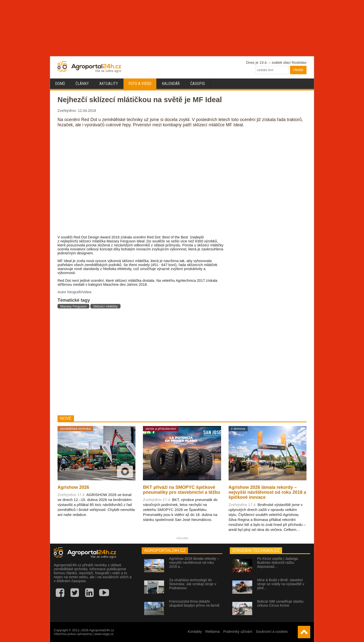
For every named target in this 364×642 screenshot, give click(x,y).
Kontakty (195, 632)
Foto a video (140, 84)
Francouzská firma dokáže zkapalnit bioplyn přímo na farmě (194, 603)
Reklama (213, 632)
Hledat (298, 70)
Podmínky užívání (238, 632)
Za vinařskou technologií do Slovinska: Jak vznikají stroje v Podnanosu (193, 584)
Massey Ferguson (73, 306)
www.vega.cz (104, 634)
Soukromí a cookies (272, 632)
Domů (60, 84)
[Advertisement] (141, 362)
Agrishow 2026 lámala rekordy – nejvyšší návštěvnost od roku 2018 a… (194, 563)
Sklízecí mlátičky (105, 306)
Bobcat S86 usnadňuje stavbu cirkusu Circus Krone (280, 603)
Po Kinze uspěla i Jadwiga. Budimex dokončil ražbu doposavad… (278, 563)
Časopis (198, 84)
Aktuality (109, 84)
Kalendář (171, 84)
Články (82, 84)
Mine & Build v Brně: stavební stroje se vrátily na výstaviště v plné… (281, 584)
